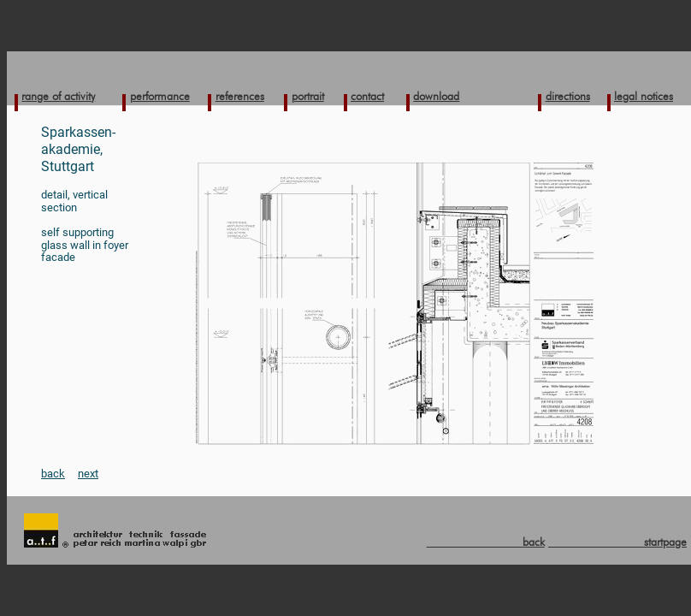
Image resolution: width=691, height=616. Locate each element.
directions (568, 96)
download (436, 96)
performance (160, 96)
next (88, 474)
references (240, 96)
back (53, 474)
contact (367, 96)
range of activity (58, 96)
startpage (617, 542)
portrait (308, 96)
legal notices (644, 96)
